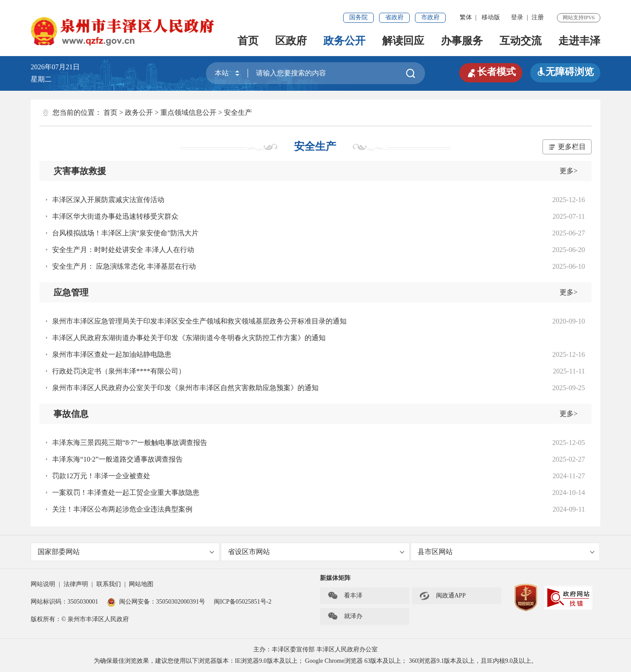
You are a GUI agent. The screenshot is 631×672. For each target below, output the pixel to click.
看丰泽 (345, 596)
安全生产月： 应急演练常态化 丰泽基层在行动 (124, 266)
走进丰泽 (579, 41)
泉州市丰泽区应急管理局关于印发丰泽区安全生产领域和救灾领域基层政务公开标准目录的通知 (199, 321)
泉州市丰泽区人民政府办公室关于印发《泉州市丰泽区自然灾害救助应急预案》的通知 (185, 388)
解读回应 (403, 41)
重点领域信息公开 (188, 112)
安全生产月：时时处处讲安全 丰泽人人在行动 (123, 250)
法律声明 (76, 584)
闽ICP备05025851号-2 (243, 602)
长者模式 (491, 72)
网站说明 (43, 584)
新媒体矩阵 (335, 578)
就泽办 (345, 616)
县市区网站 (506, 552)
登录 (517, 17)
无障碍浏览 (565, 72)
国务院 (358, 17)
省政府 (394, 17)
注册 (538, 17)
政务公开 (344, 41)
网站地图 (141, 584)
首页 (248, 41)
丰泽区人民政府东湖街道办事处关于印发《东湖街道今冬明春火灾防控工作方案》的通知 (189, 338)
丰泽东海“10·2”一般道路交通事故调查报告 (117, 459)
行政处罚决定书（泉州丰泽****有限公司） (119, 371)
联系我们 (109, 584)
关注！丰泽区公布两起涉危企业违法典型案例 (122, 509)
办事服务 (462, 41)
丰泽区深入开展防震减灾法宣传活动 (108, 200)
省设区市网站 (316, 552)
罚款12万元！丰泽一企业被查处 (101, 476)
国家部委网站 (126, 552)
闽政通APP (443, 596)
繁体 (466, 17)
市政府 (430, 17)
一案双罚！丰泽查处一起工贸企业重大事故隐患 (126, 492)
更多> (569, 171)
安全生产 (238, 112)
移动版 (491, 17)
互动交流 (521, 41)
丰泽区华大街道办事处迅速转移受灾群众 (115, 216)
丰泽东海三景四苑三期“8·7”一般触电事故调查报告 (130, 443)
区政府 (291, 41)
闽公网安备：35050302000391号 (156, 602)
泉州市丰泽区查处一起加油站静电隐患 (112, 354)
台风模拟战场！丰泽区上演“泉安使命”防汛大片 (125, 233)
